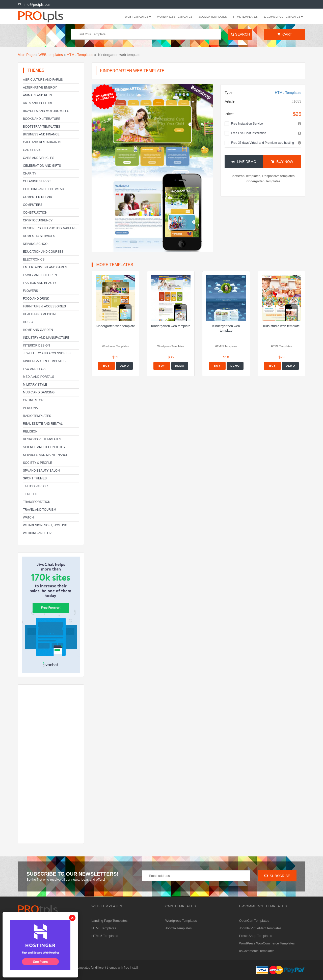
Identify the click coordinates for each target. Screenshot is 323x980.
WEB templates (51, 55)
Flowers (30, 291)
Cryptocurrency (38, 220)
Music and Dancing (39, 392)
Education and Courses (43, 252)
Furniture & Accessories (44, 306)
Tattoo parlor (35, 486)
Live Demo (244, 162)
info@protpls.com (34, 5)
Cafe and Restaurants (42, 142)
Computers (33, 205)
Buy (106, 366)
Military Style (35, 385)
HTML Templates (245, 17)
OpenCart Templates (254, 921)
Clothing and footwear (44, 189)
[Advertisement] (51, 764)
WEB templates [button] (138, 17)
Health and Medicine (40, 314)
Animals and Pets (37, 95)
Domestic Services (39, 236)
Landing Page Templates (110, 921)
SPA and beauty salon (41, 471)
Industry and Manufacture (46, 338)
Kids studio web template (281, 326)
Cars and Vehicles (39, 158)
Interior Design (36, 345)
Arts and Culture (38, 103)
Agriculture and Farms (43, 80)
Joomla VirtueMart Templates (260, 928)
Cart (285, 34)
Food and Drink (36, 299)
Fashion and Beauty (40, 283)
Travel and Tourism (40, 510)
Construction (35, 213)
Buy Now (282, 162)
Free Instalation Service (247, 124)
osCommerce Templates (257, 951)
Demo (124, 366)
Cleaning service (38, 181)
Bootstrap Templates (42, 127)
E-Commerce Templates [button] (283, 17)
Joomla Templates (213, 17)
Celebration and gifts (42, 166)
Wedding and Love (38, 533)
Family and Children (40, 275)
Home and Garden (38, 330)
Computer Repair (38, 197)
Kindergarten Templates (44, 361)
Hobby (28, 322)
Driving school (36, 244)
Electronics (34, 260)
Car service (33, 150)
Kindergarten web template (115, 326)
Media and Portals (39, 377)
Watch (28, 517)
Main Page (26, 55)
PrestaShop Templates (256, 936)
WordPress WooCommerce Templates (267, 943)
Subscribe (277, 876)
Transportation (37, 502)
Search (240, 34)
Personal (31, 408)
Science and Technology (44, 447)
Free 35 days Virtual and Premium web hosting (262, 143)
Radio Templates (37, 416)
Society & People (37, 463)
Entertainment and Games (45, 267)
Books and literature (42, 119)
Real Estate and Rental (43, 424)
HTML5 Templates (105, 936)
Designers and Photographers (50, 228)
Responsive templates (42, 439)
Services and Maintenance (46, 455)
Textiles (30, 494)
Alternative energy (40, 88)
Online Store (34, 400)
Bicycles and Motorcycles (46, 111)
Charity (30, 174)
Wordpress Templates (175, 17)
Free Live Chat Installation (248, 133)
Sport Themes (35, 478)
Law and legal (35, 369)
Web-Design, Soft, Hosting (45, 525)
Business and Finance (41, 134)
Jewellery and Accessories (47, 353)
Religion (30, 431)
